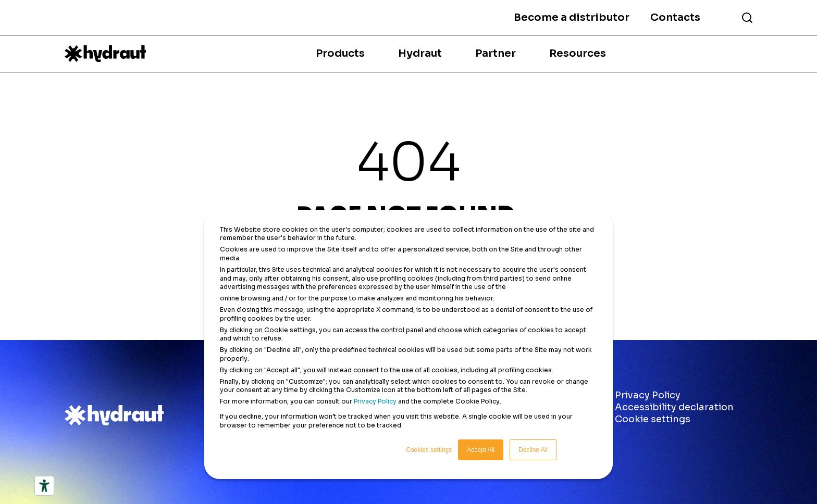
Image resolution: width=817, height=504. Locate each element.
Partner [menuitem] (496, 53)
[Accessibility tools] (44, 486)
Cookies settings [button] (429, 450)
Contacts (675, 17)
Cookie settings (653, 419)
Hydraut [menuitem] (420, 53)
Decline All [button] (533, 450)
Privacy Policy (375, 401)
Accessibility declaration (674, 407)
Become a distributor (572, 17)
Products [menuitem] (340, 53)
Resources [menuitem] (578, 53)
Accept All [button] (481, 450)
